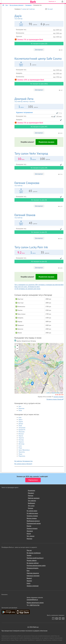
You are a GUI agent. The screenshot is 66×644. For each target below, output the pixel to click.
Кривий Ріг (22, 430)
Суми (20, 446)
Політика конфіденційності (35, 558)
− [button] (17, 349)
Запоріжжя (22, 428)
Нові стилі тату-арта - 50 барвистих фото (27, 287)
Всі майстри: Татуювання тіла (24, 461)
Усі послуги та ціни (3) (39, 232)
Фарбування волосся (33, 521)
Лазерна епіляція (32, 528)
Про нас (29, 550)
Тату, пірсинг (31, 536)
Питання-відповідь (33, 568)
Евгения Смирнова (39, 184)
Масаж (29, 533)
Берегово (21, 408)
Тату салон (31, 506)
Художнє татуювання (24, 112)
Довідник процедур (33, 573)
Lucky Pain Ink (31, 247)
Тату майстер (32, 501)
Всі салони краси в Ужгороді (23, 464)
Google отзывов (59, 397)
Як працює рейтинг (33, 563)
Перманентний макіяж (34, 523)
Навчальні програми (33, 576)
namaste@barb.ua (32, 600)
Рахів (20, 410)
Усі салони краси (32, 511)
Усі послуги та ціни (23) (39, 44)
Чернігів (21, 438)
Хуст (20, 406)
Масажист (31, 493)
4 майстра (32, 9)
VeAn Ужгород (31, 153)
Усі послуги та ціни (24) (39, 168)
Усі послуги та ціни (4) (39, 200)
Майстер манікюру (34, 498)
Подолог (31, 508)
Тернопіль (22, 452)
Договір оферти (32, 560)
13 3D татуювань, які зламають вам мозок (27, 289)
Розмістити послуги (46, 142)
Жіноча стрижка (32, 518)
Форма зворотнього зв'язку (35, 603)
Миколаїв (22, 432)
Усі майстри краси (32, 513)
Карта (29, 583)
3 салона (24, 9)
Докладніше (39, 50)
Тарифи (29, 555)
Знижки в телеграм (33, 586)
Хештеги (29, 581)
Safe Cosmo (38, 58)
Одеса (20, 420)
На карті (49, 9)
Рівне (20, 448)
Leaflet (48, 393)
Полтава (21, 440)
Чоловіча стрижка (32, 516)
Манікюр (29, 539)
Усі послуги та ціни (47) (39, 127)
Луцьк (20, 454)
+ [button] (17, 346)
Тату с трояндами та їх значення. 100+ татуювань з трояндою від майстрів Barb (39, 285)
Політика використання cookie (36, 566)
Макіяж (29, 526)
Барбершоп (32, 503)
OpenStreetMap (56, 393)
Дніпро (21, 424)
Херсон (21, 436)
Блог (28, 571)
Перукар (31, 496)
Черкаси (21, 442)
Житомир (21, 444)
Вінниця (21, 434)
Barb (33, 2)
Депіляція (30, 531)
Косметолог (32, 490)
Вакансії (29, 578)
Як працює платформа (34, 553)
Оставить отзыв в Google (55, 399)
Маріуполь (22, 456)
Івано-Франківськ (24, 450)
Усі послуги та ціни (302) (39, 84)
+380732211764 (34, 605)
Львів (20, 426)
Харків (21, 422)
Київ (20, 418)
